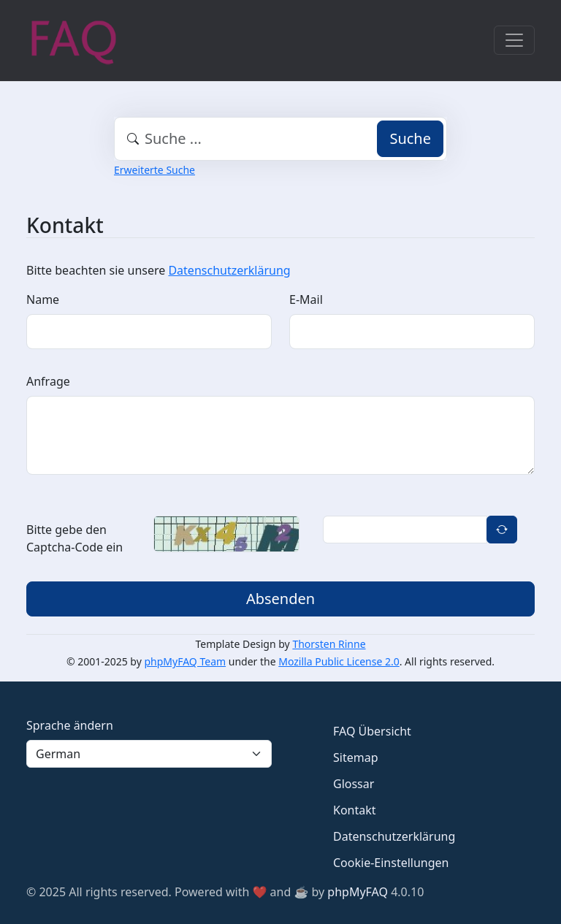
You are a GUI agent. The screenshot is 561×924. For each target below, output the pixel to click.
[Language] (149, 754)
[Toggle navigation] (514, 40)
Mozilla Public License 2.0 (339, 661)
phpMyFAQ (358, 892)
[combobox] (280, 139)
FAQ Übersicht (372, 731)
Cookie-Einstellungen (391, 863)
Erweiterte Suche (154, 170)
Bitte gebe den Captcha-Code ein (75, 538)
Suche (410, 138)
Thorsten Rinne (329, 644)
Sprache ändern (70, 725)
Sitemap (356, 757)
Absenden (280, 599)
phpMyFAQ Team (186, 661)
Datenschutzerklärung (229, 270)
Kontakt (355, 810)
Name (43, 299)
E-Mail (306, 299)
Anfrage (48, 381)
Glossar (354, 784)
